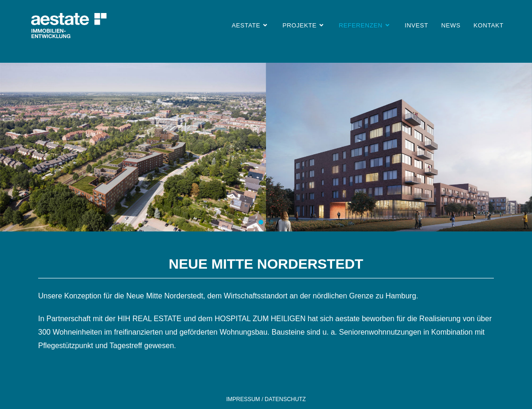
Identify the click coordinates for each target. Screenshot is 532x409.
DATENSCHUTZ (285, 399)
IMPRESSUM (244, 399)
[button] (261, 222)
